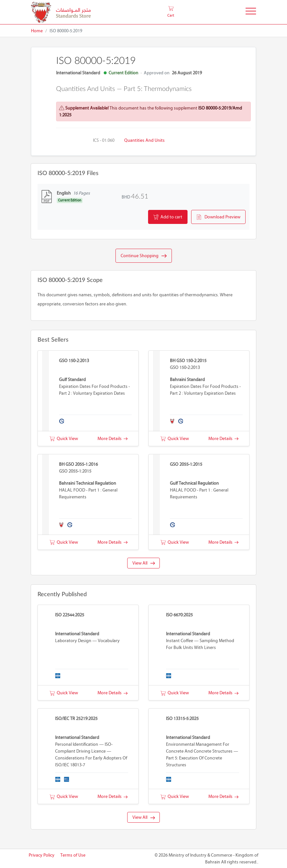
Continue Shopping (144, 256)
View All (144, 563)
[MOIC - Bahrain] (61, 12)
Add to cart (168, 217)
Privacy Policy (42, 855)
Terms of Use (73, 855)
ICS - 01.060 (104, 140)
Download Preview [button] (218, 217)
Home (37, 31)
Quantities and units (144, 140)
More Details (113, 439)
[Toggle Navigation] (251, 12)
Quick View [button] (64, 439)
